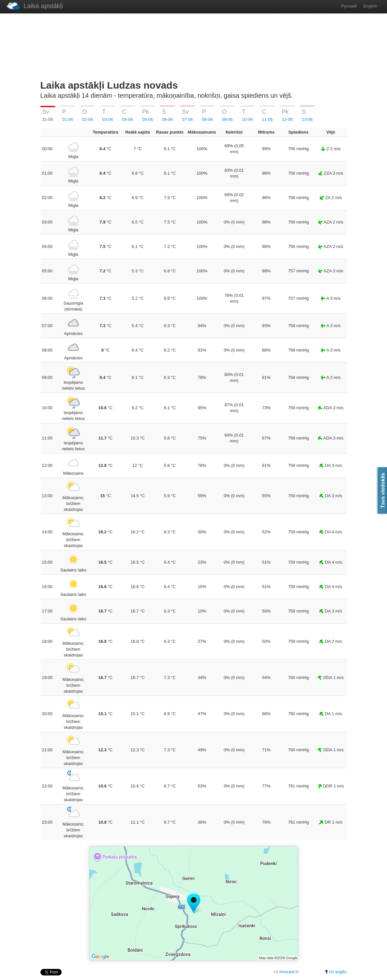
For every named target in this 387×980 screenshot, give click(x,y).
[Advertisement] (194, 45)
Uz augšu (336, 972)
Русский (349, 6)
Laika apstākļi (35, 6)
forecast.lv (289, 972)
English (370, 6)
